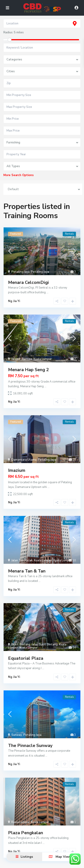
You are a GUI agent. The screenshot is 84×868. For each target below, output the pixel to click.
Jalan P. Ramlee (22, 359)
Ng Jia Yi (14, 301)
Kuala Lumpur (43, 359)
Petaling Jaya (20, 272)
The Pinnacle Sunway (30, 746)
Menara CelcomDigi (28, 282)
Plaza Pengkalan (26, 833)
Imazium (17, 470)
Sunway (17, 735)
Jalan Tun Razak (22, 560)
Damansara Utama (24, 460)
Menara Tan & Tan (27, 571)
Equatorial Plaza (26, 658)
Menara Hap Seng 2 (28, 370)
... (47, 292)
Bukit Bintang (21, 645)
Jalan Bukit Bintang (45, 645)
